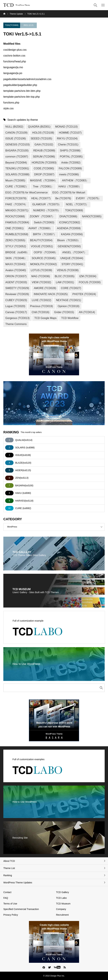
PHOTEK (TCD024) (84, 294)
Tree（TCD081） (43, 186)
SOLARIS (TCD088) (17, 174)
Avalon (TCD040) (16, 270)
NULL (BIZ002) (14, 127)
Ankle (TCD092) (71, 163)
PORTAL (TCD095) (71, 157)
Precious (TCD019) (42, 306)
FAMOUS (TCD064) (17, 222)
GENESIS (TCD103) (18, 145)
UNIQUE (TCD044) (72, 258)
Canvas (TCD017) (16, 312)
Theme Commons (16, 324)
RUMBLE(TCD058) (17, 234)
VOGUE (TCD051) (42, 246)
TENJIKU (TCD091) (17, 168)
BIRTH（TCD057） (45, 234)
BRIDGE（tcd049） (17, 252)
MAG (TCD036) (41, 276)
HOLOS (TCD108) (43, 133)
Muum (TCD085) (15, 180)
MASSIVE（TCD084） (44, 180)
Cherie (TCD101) (68, 145)
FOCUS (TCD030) (90, 282)
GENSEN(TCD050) (69, 246)
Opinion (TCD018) (69, 306)
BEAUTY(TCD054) (41, 240)
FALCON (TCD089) (70, 168)
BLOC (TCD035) (65, 276)
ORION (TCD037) (16, 276)
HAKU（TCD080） (70, 186)
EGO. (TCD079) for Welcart (69, 193)
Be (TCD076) (63, 198)
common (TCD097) (17, 157)
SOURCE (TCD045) (44, 258)
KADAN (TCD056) (72, 234)
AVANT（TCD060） (40, 228)
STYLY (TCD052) (16, 246)
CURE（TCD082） (17, 186)
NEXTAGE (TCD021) (69, 300)
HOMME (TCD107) (70, 133)
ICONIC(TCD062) (70, 222)
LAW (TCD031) (65, 282)
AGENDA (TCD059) (69, 228)
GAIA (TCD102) (44, 145)
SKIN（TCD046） (16, 258)
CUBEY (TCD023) (16, 300)
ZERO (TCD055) (15, 240)
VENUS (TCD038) (68, 270)
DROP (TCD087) (44, 174)
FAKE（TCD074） (16, 204)
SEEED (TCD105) (41, 139)
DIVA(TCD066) (68, 216)
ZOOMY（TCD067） (42, 216)
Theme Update (16, 14)
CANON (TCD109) (16, 133)
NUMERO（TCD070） (47, 210)
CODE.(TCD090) (44, 168)
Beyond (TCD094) (16, 163)
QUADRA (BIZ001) (39, 127)
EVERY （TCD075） (88, 198)
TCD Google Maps (45, 318)
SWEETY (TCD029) (17, 288)
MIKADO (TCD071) (17, 210)
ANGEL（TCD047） (75, 252)
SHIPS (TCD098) (70, 151)
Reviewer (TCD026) (17, 294)
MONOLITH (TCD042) (43, 264)
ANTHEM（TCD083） (75, 180)
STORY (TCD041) (72, 264)
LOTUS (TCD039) (41, 270)
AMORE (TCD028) (45, 288)
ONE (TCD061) (14, 228)
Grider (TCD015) (64, 312)
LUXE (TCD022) (41, 300)
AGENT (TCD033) (16, 282)
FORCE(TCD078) (16, 198)
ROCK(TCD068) (15, 216)
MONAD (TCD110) (66, 127)
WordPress (56, 527)
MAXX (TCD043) (15, 264)
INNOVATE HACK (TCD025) (51, 294)
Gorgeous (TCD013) (17, 318)
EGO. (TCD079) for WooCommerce (26, 193)
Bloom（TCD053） (69, 240)
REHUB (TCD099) (44, 151)
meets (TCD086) (69, 174)
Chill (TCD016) (40, 312)
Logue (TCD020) (15, 306)
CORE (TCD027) (71, 288)
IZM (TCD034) (88, 276)
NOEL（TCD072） (77, 204)
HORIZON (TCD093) (44, 163)
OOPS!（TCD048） (46, 252)
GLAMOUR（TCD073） (47, 204)
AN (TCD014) (87, 312)
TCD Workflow (70, 318)
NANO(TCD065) (92, 216)
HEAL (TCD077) (41, 198)
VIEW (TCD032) (41, 282)
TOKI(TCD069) (12, 25)
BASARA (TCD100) (17, 151)
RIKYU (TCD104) (67, 139)
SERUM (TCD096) (44, 157)
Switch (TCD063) (44, 222)
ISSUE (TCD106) (16, 139)
